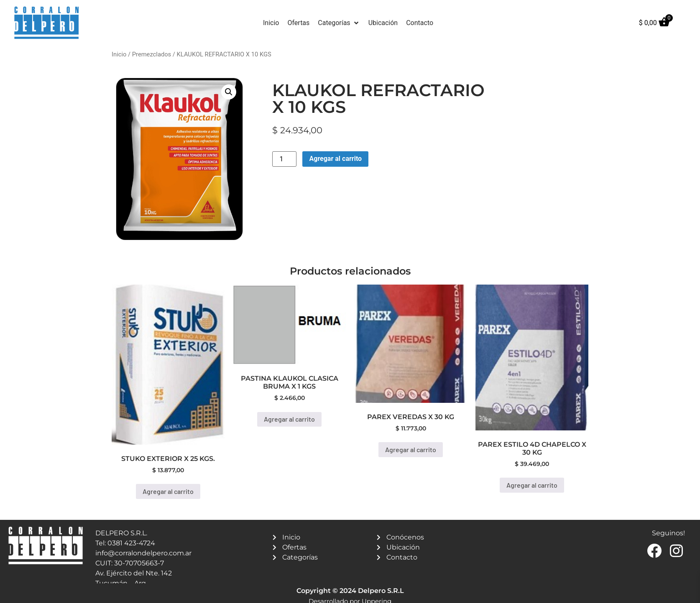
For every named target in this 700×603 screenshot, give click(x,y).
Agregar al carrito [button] (168, 491)
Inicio (119, 54)
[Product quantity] (284, 159)
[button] (339, 23)
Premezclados (152, 54)
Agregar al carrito (335, 159)
